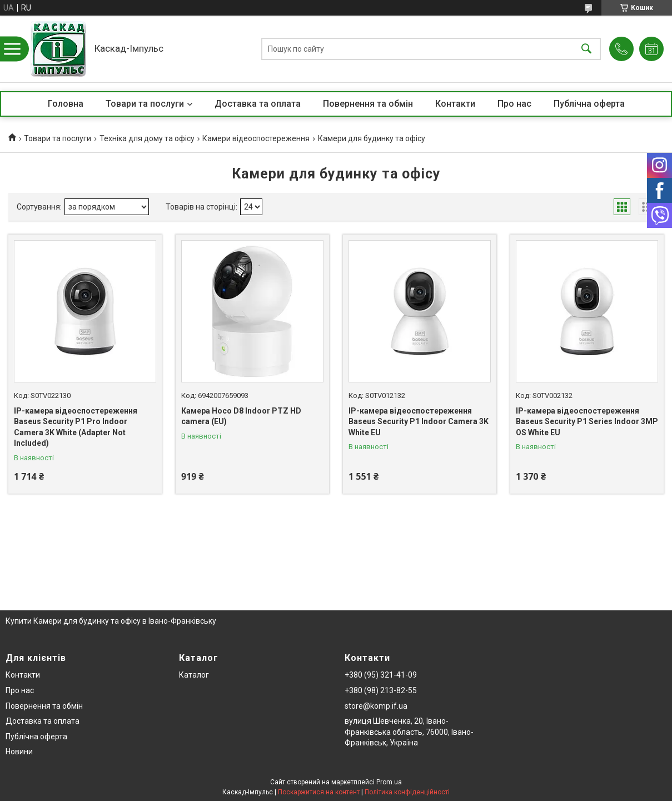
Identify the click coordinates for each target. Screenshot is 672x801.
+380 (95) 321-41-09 (381, 675)
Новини (19, 752)
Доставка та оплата (258, 104)
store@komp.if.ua (376, 706)
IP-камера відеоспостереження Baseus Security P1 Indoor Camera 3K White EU (419, 422)
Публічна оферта (589, 104)
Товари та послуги (145, 104)
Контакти (455, 104)
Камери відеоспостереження (256, 138)
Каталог (194, 675)
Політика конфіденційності (407, 792)
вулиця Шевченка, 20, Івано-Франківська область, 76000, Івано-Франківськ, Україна (409, 732)
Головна (66, 104)
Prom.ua (389, 782)
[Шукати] (586, 49)
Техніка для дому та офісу (147, 138)
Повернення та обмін (368, 104)
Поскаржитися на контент (319, 792)
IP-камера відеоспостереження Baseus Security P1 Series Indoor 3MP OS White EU (587, 422)
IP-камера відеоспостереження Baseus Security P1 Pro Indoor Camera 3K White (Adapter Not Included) (76, 427)
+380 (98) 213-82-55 (381, 690)
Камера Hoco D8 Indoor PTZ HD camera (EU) (241, 416)
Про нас (514, 104)
